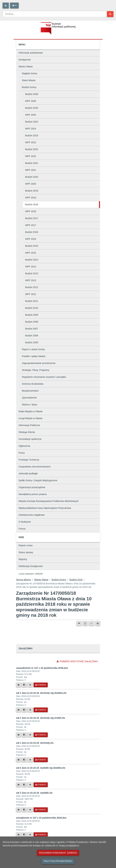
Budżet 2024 (32, 122)
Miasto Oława (26, 67)
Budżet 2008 (32, 322)
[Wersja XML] (91, 623)
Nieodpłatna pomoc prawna (33, 494)
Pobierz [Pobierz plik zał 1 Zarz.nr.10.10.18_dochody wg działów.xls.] (41, 710)
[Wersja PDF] (85, 623)
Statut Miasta (29, 80)
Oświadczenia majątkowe (32, 515)
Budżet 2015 (32, 246)
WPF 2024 (31, 129)
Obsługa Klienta (27, 432)
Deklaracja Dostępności (31, 566)
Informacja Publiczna (29, 425)
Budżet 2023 (32, 135)
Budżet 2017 (32, 218)
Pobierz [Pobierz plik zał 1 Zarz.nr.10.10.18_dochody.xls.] (41, 760)
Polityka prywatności (58, 861)
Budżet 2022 (32, 149)
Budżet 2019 (32, 191)
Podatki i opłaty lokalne (34, 356)
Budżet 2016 (32, 232)
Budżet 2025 (32, 108)
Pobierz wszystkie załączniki (77, 661)
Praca (22, 453)
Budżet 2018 (32, 204)
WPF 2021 (31, 170)
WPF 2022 (31, 156)
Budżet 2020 (32, 177)
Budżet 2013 (32, 273)
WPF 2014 (31, 267)
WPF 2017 (31, 225)
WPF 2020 (31, 184)
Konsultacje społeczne (30, 439)
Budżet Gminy (29, 87)
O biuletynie (25, 522)
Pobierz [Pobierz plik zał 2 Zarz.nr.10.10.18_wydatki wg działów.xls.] (41, 785)
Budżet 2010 (32, 308)
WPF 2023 (31, 142)
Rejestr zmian (26, 545)
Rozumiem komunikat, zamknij (58, 853)
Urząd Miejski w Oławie (31, 418)
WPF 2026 (31, 101)
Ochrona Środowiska (33, 384)
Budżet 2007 (32, 329)
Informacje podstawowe (31, 53)
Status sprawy (26, 552)
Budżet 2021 (32, 163)
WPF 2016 (31, 239)
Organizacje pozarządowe (32, 487)
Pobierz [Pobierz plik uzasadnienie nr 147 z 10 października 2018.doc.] (41, 685)
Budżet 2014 (32, 260)
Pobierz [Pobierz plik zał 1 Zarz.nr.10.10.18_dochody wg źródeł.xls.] (41, 735)
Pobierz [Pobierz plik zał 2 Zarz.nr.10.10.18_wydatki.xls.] (41, 810)
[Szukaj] (110, 14)
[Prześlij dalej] (79, 623)
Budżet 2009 (32, 315)
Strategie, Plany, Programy (36, 370)
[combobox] (55, 14)
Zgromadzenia (29, 398)
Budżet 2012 (32, 287)
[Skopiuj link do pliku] (24, 685)
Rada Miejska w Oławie (31, 411)
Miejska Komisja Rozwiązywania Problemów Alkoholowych (49, 501)
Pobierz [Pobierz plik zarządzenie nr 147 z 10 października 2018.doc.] (41, 835)
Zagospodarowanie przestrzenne (39, 363)
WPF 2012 (31, 294)
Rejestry (23, 559)
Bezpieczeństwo (30, 391)
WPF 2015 (31, 253)
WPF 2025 (31, 115)
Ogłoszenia (24, 446)
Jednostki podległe (28, 473)
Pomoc (22, 529)
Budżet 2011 (32, 301)
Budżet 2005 (32, 342)
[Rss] (6, 6)
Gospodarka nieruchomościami (35, 467)
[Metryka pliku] (18, 685)
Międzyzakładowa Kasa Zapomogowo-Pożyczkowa (45, 508)
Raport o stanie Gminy (33, 349)
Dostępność (25, 60)
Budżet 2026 (32, 94)
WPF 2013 (31, 280)
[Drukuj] (98, 623)
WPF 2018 (31, 211)
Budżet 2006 (32, 336)
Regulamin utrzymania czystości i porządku (44, 377)
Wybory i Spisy (30, 405)
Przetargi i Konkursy (29, 460)
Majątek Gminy (30, 73)
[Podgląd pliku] (30, 685)
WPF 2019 (31, 198)
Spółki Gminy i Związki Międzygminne (38, 480)
